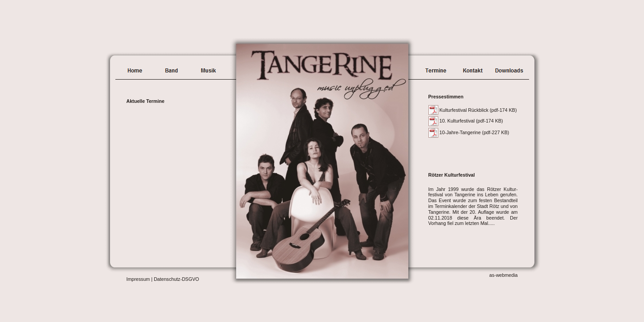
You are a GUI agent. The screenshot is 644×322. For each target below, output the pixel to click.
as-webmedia (503, 275)
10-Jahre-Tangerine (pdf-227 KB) (475, 132)
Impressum (138, 279)
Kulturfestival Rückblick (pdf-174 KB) (478, 110)
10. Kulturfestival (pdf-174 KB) (471, 121)
